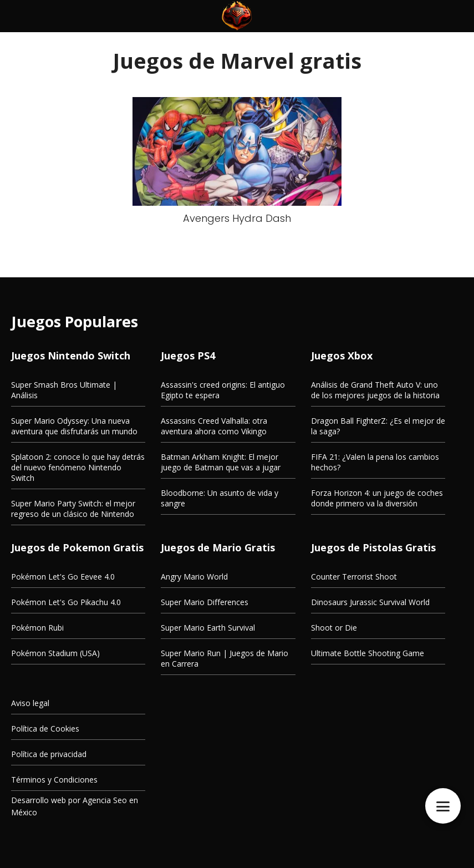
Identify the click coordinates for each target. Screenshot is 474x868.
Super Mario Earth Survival (208, 628)
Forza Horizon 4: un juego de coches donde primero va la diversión (377, 498)
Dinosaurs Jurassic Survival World (370, 602)
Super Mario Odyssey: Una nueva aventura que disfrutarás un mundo (74, 426)
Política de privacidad (49, 754)
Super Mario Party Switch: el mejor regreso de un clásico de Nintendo (73, 509)
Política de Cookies (45, 729)
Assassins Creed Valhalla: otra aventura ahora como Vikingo (214, 426)
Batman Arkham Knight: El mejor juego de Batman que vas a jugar (221, 462)
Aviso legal (30, 703)
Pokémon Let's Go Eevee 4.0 (63, 577)
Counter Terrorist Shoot (354, 577)
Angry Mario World (194, 577)
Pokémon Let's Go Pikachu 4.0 (66, 602)
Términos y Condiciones (54, 780)
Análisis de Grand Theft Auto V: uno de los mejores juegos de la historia (375, 390)
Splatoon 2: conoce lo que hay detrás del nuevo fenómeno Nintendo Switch (78, 467)
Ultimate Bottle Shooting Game (368, 653)
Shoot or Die (334, 628)
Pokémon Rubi (37, 628)
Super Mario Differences (205, 602)
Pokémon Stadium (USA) (55, 653)
